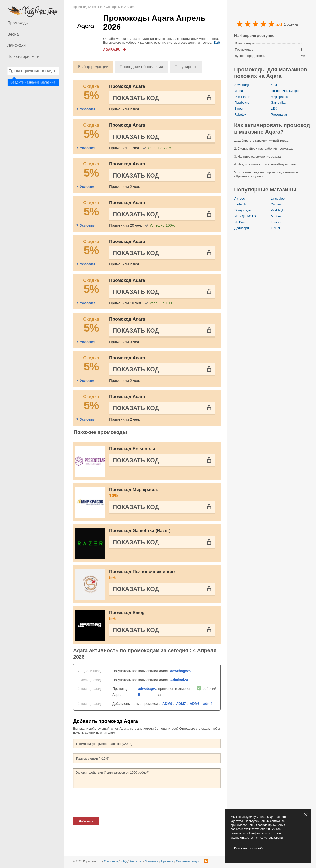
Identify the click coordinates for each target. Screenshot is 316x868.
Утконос (277, 204)
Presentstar (279, 114)
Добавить (86, 821)
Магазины (152, 861)
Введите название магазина (33, 82)
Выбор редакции (93, 67)
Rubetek (240, 114)
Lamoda (277, 222)
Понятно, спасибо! (250, 848)
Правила (167, 861)
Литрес (240, 198)
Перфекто (242, 103)
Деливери (242, 228)
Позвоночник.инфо (285, 91)
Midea (239, 91)
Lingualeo (278, 198)
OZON (276, 228)
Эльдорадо (243, 210)
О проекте (111, 861)
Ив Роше (241, 222)
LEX (274, 109)
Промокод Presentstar (133, 449)
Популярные (186, 67)
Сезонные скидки (188, 861)
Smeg (238, 109)
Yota (274, 85)
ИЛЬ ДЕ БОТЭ (245, 216)
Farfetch (240, 204)
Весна (13, 34)
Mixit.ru (276, 216)
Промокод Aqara (127, 86)
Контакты (136, 861)
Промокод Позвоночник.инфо (162, 575)
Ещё (217, 43)
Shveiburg (242, 85)
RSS (206, 861)
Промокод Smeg (162, 616)
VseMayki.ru (280, 210)
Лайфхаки (17, 45)
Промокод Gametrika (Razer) (140, 531)
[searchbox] (33, 71)
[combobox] (33, 71)
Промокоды (18, 23)
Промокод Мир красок (162, 493)
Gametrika (278, 103)
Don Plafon (242, 97)
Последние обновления (141, 67)
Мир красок (279, 97)
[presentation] (111, 803)
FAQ (124, 861)
